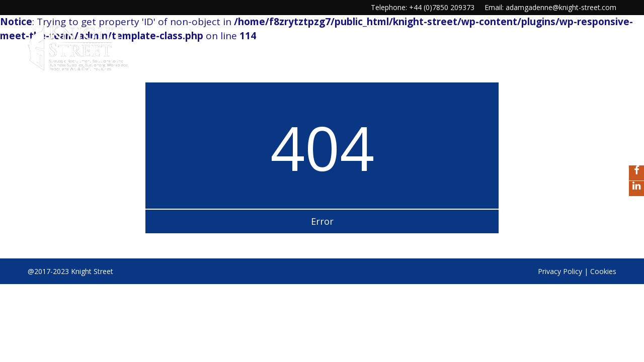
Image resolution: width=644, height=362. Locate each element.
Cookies (603, 271)
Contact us (593, 43)
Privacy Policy (560, 271)
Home (286, 43)
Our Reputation (524, 43)
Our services (399, 43)
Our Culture (336, 43)
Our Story (457, 43)
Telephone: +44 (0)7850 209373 (423, 7)
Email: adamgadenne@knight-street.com (550, 7)
